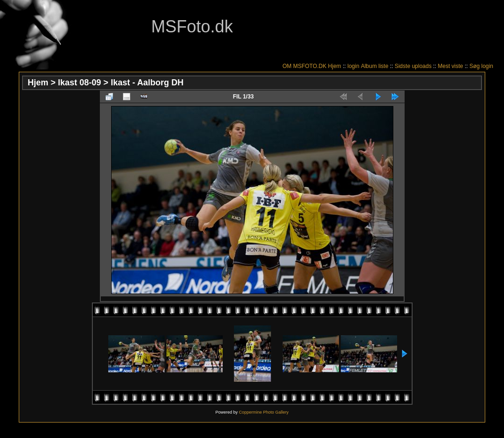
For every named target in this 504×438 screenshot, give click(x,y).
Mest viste (451, 66)
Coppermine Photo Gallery (263, 412)
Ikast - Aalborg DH (147, 83)
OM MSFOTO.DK (304, 66)
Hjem (335, 66)
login (353, 66)
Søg (474, 66)
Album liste (375, 66)
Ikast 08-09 (80, 83)
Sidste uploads (413, 66)
